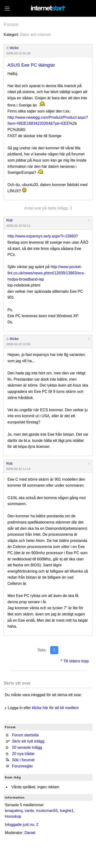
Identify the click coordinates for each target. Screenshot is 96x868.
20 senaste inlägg (27, 747)
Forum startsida (25, 735)
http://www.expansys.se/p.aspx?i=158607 (43, 236)
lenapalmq (14, 811)
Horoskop (13, 816)
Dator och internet (35, 35)
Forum (11, 24)
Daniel (30, 833)
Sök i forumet (23, 760)
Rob (9, 220)
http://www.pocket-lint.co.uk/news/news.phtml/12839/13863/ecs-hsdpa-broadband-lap (46, 273)
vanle (29, 811)
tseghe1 (67, 811)
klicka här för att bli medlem (55, 708)
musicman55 (47, 811)
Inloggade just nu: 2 (22, 825)
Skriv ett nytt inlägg (28, 741)
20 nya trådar (23, 754)
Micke (14, 48)
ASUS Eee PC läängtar (31, 65)
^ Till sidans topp (75, 661)
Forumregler (22, 766)
